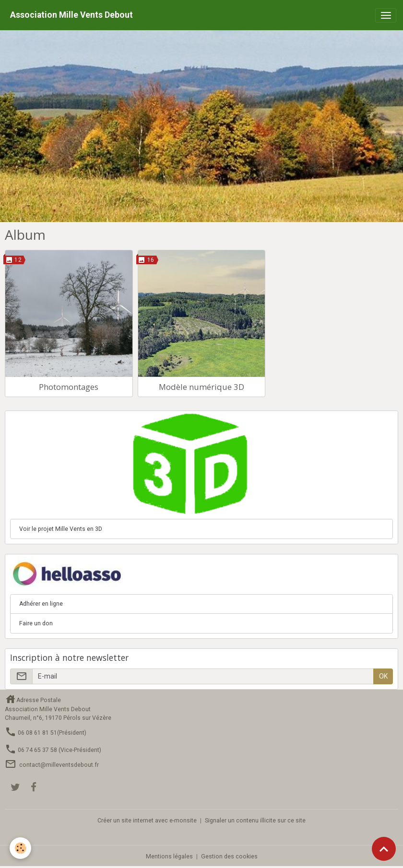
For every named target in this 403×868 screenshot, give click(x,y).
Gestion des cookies (229, 856)
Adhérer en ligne (41, 604)
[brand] (71, 15)
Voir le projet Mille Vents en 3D (61, 529)
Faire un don (36, 623)
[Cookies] (20, 848)
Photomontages (69, 387)
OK (383, 676)
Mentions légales (169, 856)
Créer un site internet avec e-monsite (147, 821)
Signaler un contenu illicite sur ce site (255, 821)
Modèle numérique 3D (201, 387)
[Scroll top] (384, 849)
